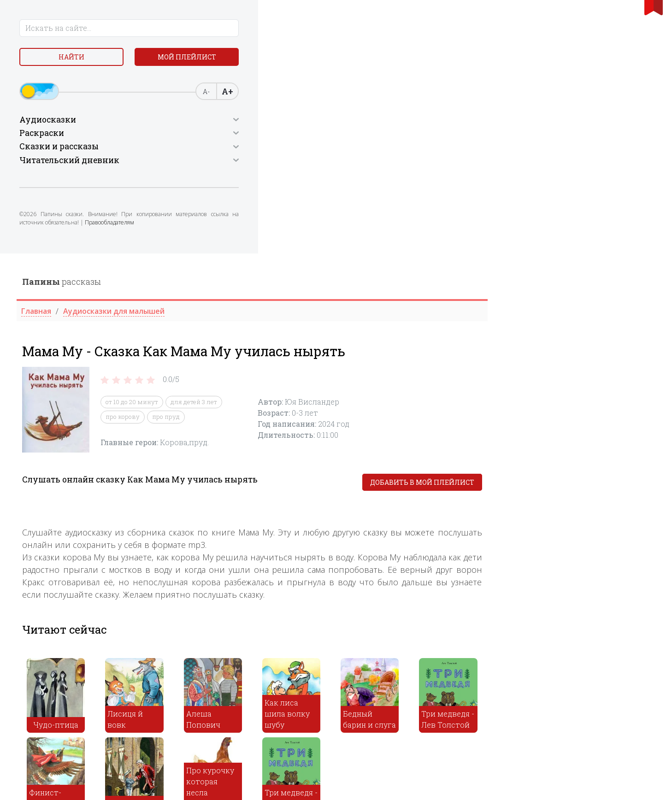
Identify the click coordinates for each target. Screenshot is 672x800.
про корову (291, 163)
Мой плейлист (84, 81)
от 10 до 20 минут (300, 148)
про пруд (334, 163)
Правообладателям (86, 251)
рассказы (230, 28)
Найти (84, 60)
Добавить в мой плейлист (590, 229)
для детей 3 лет (362, 148)
